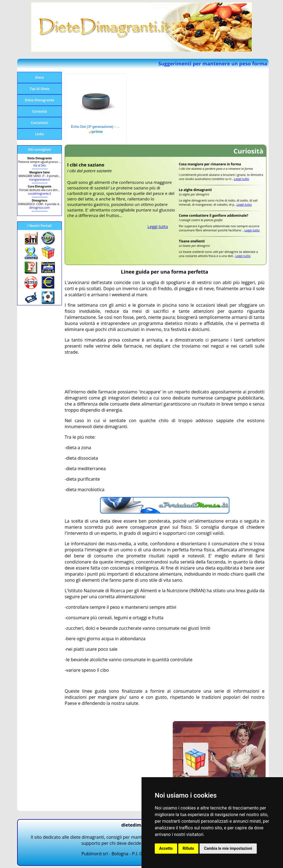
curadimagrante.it (39, 194)
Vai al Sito (40, 165)
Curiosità (40, 111)
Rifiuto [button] (188, 848)
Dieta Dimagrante (40, 100)
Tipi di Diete (39, 89)
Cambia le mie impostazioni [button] (228, 848)
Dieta (40, 77)
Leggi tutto (158, 226)
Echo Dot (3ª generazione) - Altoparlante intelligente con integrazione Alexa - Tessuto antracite (96, 127)
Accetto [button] (166, 848)
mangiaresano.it (39, 179)
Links (40, 134)
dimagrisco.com (40, 208)
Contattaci (40, 123)
